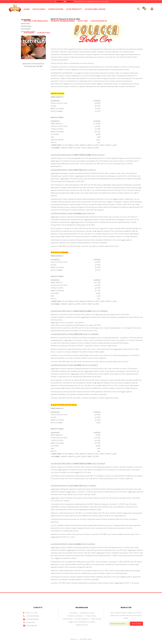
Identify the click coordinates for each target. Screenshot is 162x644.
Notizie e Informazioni (36, 21)
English (69, 2)
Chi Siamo (73, 613)
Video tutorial (96, 619)
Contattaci (44, 33)
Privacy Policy (91, 616)
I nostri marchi (99, 21)
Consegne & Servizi (87, 613)
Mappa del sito (82, 625)
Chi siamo (29, 33)
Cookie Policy (68, 619)
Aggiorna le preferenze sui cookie (82, 622)
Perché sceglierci (82, 619)
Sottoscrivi (136, 624)
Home (27, 9)
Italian (58, 2)
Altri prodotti (74, 9)
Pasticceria (39, 9)
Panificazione (56, 9)
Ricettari (83, 21)
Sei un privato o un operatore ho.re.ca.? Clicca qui (91, 2)
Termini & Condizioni (76, 616)
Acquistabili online (95, 9)
